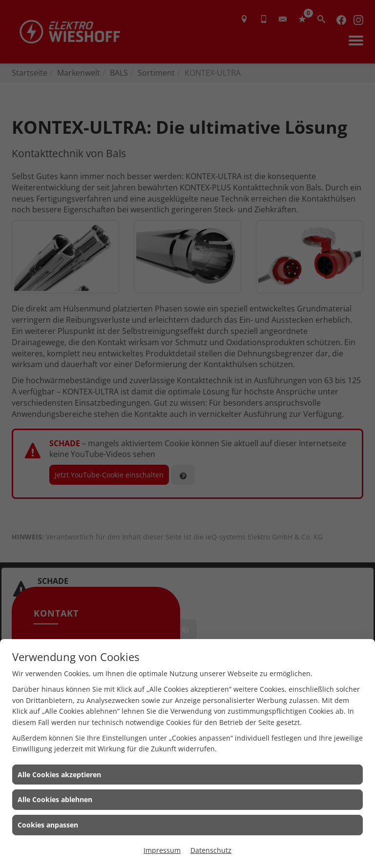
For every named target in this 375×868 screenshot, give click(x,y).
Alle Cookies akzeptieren (59, 775)
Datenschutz (211, 850)
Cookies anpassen (48, 825)
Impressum (162, 850)
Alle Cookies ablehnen (55, 799)
